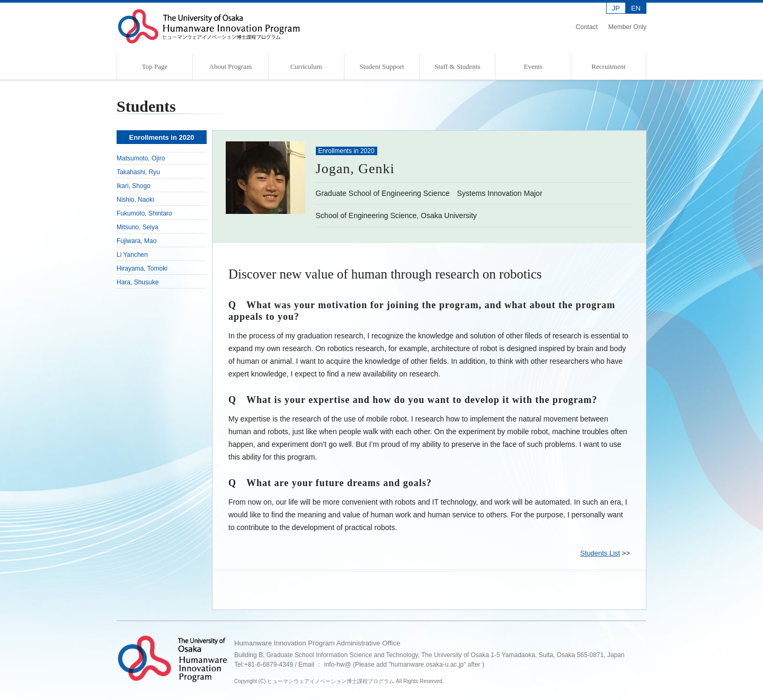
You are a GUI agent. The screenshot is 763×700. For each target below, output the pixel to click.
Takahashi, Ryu (138, 172)
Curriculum (306, 66)
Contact (587, 27)
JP (616, 8)
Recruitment (608, 66)
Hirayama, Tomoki (142, 268)
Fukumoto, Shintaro (144, 213)
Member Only (627, 27)
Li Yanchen (132, 255)
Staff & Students (457, 66)
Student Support (381, 66)
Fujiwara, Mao (136, 241)
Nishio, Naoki (135, 200)
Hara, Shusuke (137, 282)
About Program (231, 66)
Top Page (155, 66)
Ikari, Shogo (134, 186)
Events (533, 66)
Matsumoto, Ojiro (141, 158)
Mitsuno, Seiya (137, 227)
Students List (600, 553)
